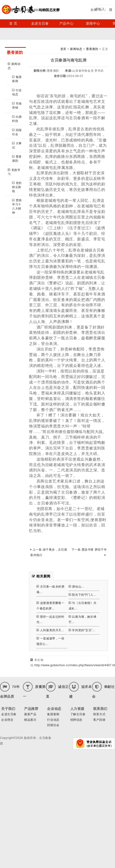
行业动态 (17, 92)
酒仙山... (76, 587)
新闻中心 (93, 23)
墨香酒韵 (17, 159)
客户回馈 (99, 720)
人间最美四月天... (50, 630)
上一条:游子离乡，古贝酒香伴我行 (49, 552)
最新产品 (30, 714)
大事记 (17, 145)
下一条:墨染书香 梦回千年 (89, 552)
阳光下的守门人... (83, 595)
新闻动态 (14, 66)
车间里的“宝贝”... (82, 630)
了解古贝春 (78, 714)
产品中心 (66, 23)
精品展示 (30, 720)
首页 (63, 49)
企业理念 (7, 720)
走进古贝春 (40, 23)
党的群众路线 (17, 187)
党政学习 (14, 172)
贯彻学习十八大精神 (17, 206)
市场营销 (17, 106)
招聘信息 (76, 720)
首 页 (13, 23)
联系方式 (99, 714)
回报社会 (17, 132)
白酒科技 (17, 119)
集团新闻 (17, 79)
